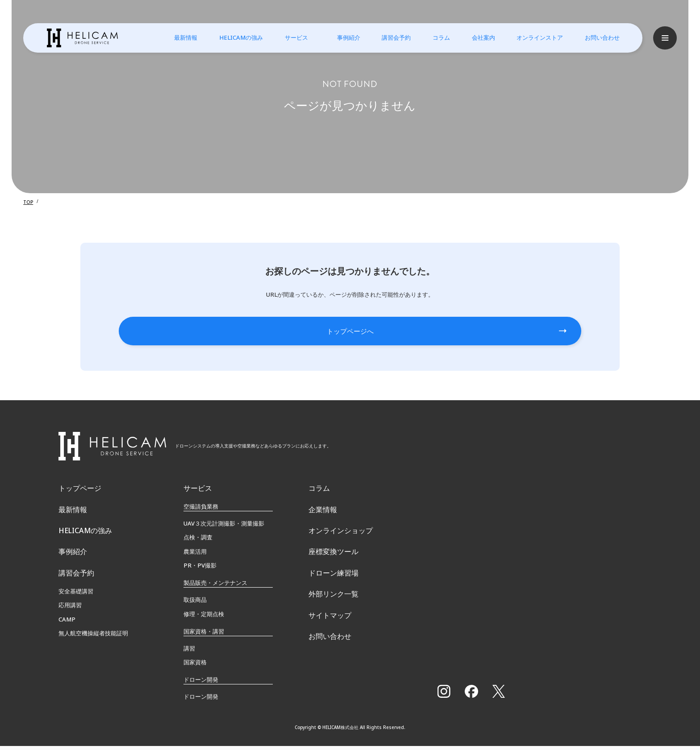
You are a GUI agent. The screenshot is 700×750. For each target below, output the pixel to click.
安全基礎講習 (76, 612)
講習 (189, 652)
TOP (28, 201)
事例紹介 (343, 37)
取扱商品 (195, 604)
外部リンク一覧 (333, 618)
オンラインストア (534, 37)
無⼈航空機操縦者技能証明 (93, 654)
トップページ (80, 491)
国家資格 (195, 666)
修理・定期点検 (204, 617)
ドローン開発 (201, 700)
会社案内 (478, 37)
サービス (291, 37)
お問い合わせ (596, 37)
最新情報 (180, 37)
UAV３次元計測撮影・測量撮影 (224, 527)
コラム (435, 37)
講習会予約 (390, 37)
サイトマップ (330, 644)
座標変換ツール (333, 567)
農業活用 (195, 555)
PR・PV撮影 (200, 569)
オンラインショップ (341, 542)
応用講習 (70, 626)
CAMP (67, 640)
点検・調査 (198, 541)
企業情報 (323, 516)
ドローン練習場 (333, 593)
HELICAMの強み (235, 37)
